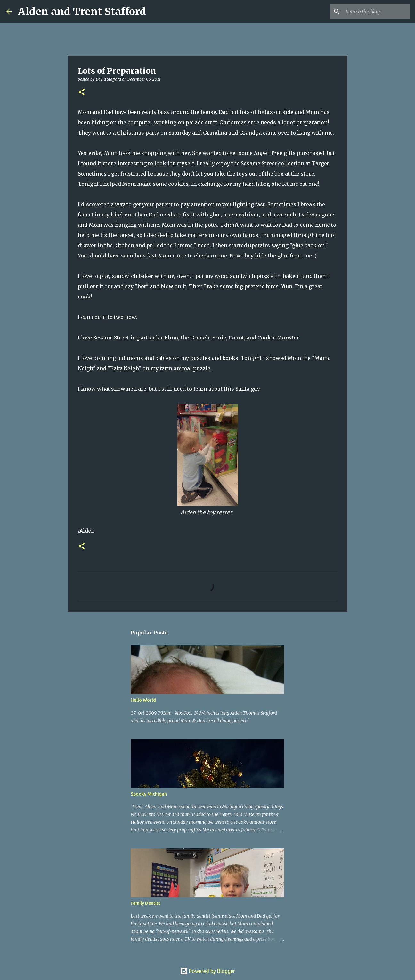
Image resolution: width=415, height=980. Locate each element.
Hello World (143, 700)
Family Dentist (146, 903)
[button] (82, 92)
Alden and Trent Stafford (82, 12)
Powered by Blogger (207, 971)
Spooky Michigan (149, 794)
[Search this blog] (376, 12)
